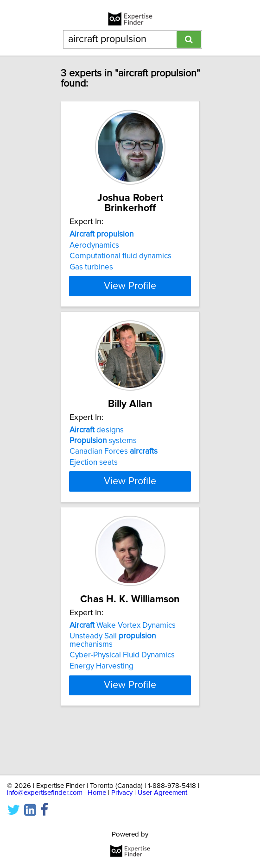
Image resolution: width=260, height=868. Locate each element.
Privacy (122, 793)
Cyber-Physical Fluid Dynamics (122, 698)
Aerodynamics (94, 245)
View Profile (130, 294)
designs (97, 449)
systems (103, 459)
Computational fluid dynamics (120, 256)
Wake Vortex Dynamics (123, 668)
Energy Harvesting (101, 708)
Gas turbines (91, 267)
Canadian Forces (114, 470)
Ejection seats (94, 481)
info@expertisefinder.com (45, 793)
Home (97, 793)
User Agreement (162, 793)
